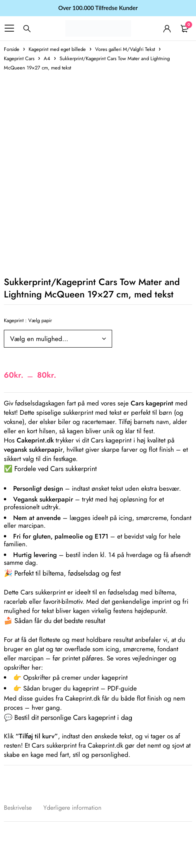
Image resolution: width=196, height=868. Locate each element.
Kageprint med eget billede (57, 49)
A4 (47, 58)
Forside (12, 49)
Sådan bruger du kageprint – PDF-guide (80, 688)
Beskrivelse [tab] (18, 808)
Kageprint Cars (19, 58)
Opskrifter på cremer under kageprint (75, 677)
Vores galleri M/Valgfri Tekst (125, 49)
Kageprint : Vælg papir (28, 320)
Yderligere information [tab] (72, 808)
